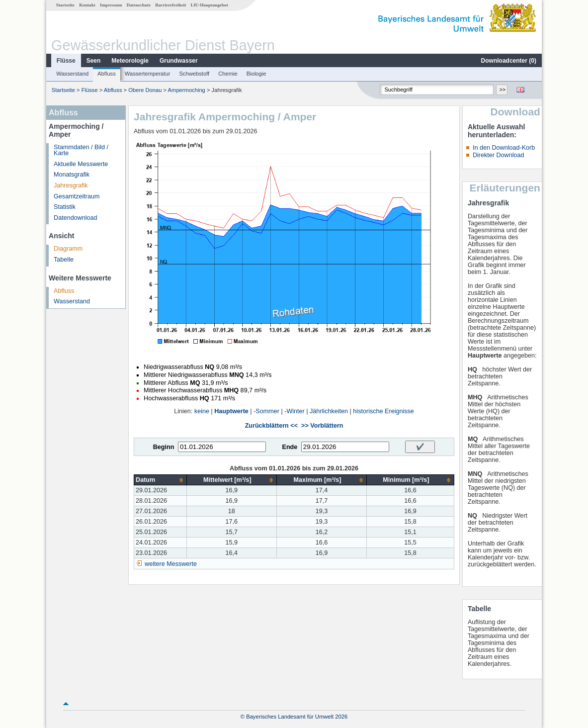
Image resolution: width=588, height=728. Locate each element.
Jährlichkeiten (329, 411)
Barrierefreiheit (170, 5)
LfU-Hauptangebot (210, 5)
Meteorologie (130, 61)
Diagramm (68, 249)
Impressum (111, 5)
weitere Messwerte (171, 564)
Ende (290, 447)
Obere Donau (145, 90)
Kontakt (87, 5)
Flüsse (66, 61)
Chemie (228, 74)
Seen (94, 61)
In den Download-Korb (504, 148)
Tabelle (64, 260)
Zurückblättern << (271, 426)
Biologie (256, 74)
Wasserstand (72, 74)
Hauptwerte (231, 411)
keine (202, 411)
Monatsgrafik (72, 175)
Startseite (65, 5)
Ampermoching (187, 90)
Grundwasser (179, 61)
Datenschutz (139, 5)
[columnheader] (160, 480)
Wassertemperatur (148, 74)
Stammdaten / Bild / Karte (81, 150)
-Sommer (266, 411)
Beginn (164, 447)
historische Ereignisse (383, 411)
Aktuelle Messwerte (81, 164)
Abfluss (107, 74)
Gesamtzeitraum (77, 196)
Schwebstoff (194, 74)
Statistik (65, 207)
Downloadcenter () (509, 61)
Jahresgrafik (71, 185)
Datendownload (76, 218)
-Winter (294, 411)
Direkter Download (499, 155)
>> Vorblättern (322, 426)
